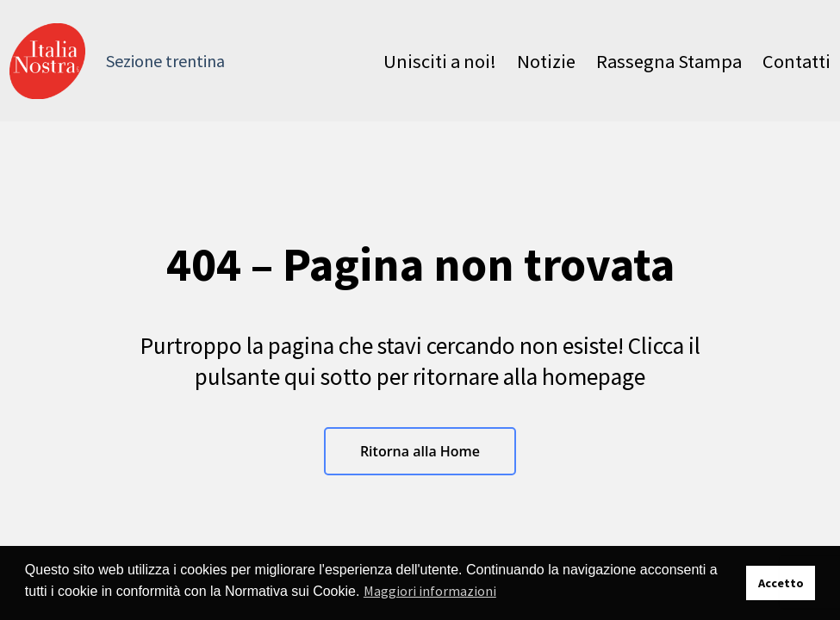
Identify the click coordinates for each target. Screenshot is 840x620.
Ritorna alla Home (420, 451)
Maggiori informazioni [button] (430, 591)
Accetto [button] (781, 583)
